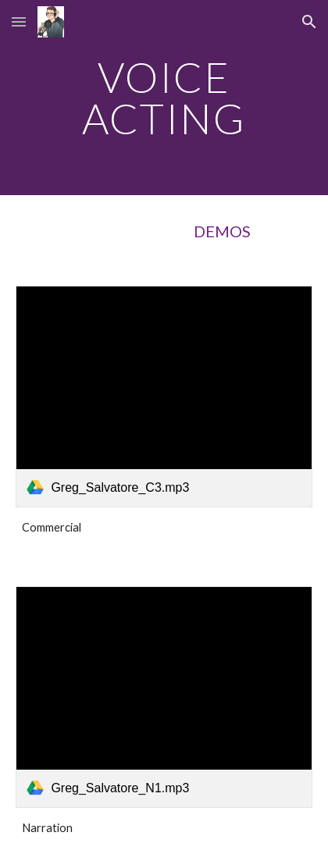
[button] (19, 21)
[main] (164, 98)
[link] (164, 397)
